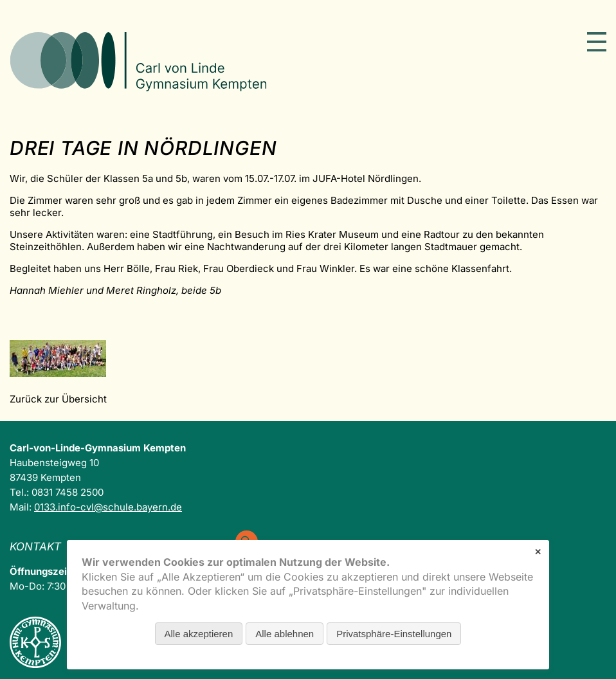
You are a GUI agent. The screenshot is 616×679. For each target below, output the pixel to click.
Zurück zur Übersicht (58, 399)
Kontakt (35, 547)
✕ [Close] (538, 552)
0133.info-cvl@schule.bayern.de (108, 507)
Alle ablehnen (285, 634)
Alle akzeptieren (199, 634)
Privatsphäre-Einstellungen (394, 634)
